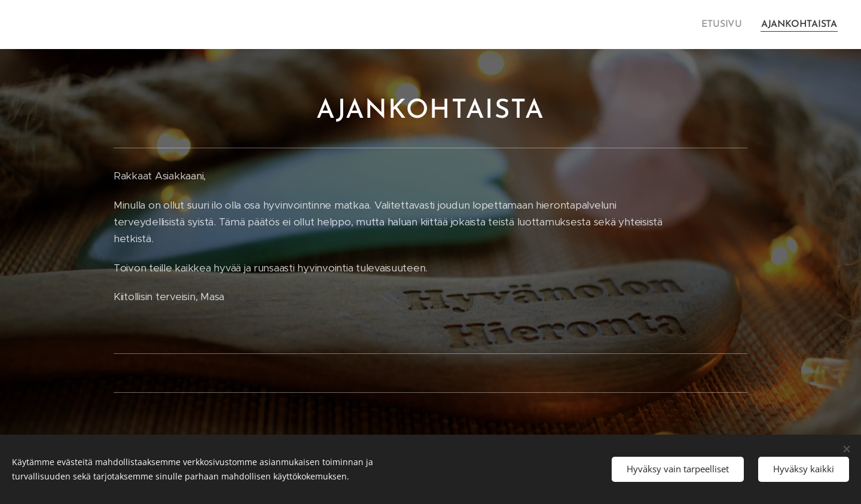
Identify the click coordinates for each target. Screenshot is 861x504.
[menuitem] (727, 25)
